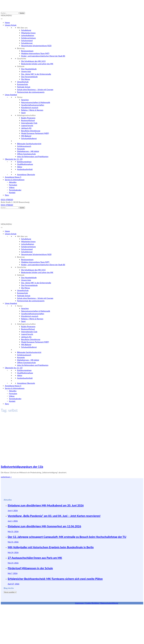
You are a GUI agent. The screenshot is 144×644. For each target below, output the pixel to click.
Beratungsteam (27, 51)
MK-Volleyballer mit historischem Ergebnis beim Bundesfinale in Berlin (51, 547)
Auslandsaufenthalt (25, 169)
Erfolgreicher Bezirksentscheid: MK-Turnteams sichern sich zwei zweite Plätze (55, 579)
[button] (6, 15)
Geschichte (22, 59)
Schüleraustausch (24, 146)
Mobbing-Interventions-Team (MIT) (35, 53)
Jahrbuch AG (26, 128)
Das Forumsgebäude (29, 77)
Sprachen (25, 100)
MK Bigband (26, 136)
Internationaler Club (29, 123)
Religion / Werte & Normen (32, 110)
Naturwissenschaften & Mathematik (36, 102)
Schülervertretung (28, 38)
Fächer (20, 97)
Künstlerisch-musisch (30, 108)
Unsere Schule (11, 25)
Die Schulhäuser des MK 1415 (33, 61)
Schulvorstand (27, 41)
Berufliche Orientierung (31, 131)
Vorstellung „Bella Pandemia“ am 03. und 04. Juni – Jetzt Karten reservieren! (54, 516)
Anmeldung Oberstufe (26, 175)
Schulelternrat (27, 43)
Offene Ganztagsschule (26, 154)
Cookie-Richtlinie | (93, 603)
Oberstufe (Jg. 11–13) (14, 159)
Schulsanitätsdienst (29, 138)
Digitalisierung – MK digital (28, 151)
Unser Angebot (11, 95)
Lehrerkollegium (28, 35)
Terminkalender (15, 190)
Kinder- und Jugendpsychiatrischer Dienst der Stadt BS (43, 56)
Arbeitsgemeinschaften (26, 115)
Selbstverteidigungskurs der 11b (22, 467)
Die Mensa (26, 79)
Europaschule (23, 84)
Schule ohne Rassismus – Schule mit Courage (35, 90)
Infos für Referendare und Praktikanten (33, 156)
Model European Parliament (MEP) (35, 133)
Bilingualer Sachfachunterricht (29, 144)
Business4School (28, 120)
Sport (23, 113)
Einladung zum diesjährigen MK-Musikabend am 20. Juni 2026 (46, 505)
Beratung (21, 48)
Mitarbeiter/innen (28, 33)
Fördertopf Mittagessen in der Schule (30, 568)
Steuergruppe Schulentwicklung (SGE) (36, 46)
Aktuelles (13, 182)
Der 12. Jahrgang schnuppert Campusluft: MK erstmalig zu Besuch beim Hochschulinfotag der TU (67, 537)
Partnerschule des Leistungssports (31, 92)
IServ (7, 195)
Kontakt (12, 193)
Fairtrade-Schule (24, 87)
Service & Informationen (15, 180)
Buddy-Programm (28, 118)
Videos (12, 187)
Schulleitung (26, 30)
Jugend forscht (27, 126)
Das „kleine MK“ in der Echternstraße (36, 74)
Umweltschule (23, 82)
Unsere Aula (26, 71)
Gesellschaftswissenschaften (33, 105)
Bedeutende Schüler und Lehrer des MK (37, 64)
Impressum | (80, 603)
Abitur (20, 167)
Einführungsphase (24, 162)
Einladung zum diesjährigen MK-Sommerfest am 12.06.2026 (44, 526)
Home (7, 23)
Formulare (13, 185)
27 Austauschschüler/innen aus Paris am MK (35, 558)
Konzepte (21, 149)
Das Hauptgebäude (29, 69)
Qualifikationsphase (25, 164)
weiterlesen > (6, 477)
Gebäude (21, 66)
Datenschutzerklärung (109, 603)
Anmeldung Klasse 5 (13, 177)
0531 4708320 (7, 200)
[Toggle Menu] (2, 19)
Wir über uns (22, 28)
